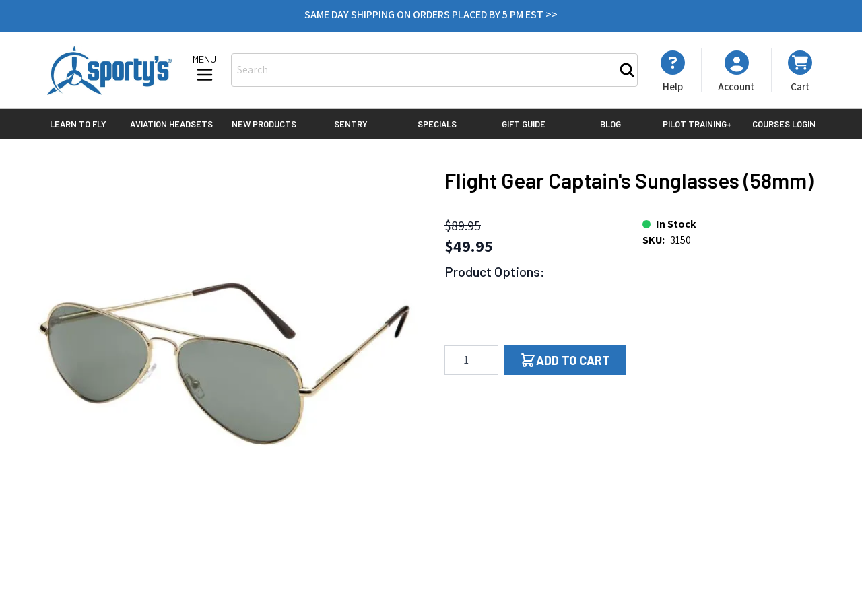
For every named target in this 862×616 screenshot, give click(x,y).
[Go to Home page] (109, 70)
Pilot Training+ (697, 124)
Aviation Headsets (171, 124)
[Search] (627, 70)
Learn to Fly (78, 124)
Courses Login (784, 124)
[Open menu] (205, 69)
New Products (264, 124)
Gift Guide (524, 124)
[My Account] (673, 71)
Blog (610, 124)
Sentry (351, 124)
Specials (437, 124)
